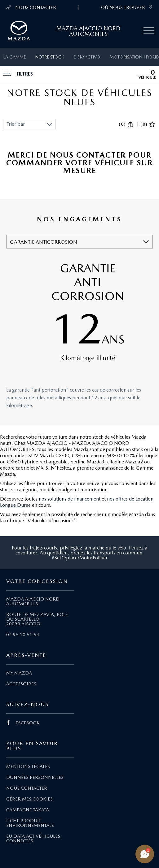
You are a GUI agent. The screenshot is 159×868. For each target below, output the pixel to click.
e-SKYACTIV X (87, 57)
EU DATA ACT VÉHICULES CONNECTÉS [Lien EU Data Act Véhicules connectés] (33, 838)
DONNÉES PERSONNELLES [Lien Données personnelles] (35, 777)
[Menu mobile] (149, 31)
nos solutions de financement (70, 499)
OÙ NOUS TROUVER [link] (127, 7)
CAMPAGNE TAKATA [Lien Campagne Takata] (28, 810)
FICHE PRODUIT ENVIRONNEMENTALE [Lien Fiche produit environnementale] (30, 823)
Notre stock (50, 57)
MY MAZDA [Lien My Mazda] (19, 673)
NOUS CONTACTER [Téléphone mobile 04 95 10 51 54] (31, 7)
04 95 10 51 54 (23, 635)
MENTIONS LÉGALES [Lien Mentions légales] (28, 766)
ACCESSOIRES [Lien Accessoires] (21, 684)
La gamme (14, 57)
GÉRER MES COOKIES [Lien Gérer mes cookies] (29, 799)
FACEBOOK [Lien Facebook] (23, 723)
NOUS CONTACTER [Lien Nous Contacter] (27, 788)
